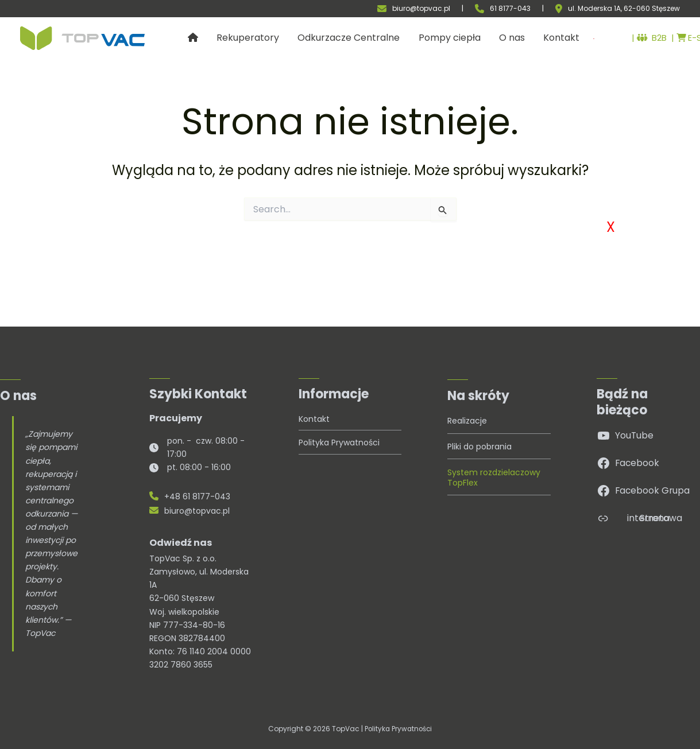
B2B (633, 38)
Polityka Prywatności (399, 729)
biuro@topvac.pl (421, 8)
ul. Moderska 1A (594, 9)
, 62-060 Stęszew (650, 9)
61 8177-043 (510, 8)
